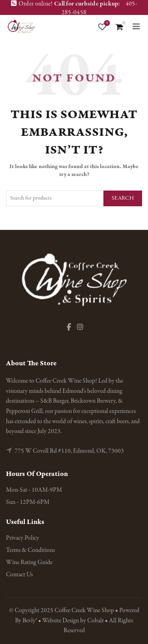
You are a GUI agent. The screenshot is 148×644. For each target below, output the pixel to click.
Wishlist (106, 23)
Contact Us (19, 575)
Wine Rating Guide (29, 563)
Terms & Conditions (30, 550)
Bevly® (30, 621)
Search (123, 198)
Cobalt (96, 621)
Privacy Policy (22, 538)
